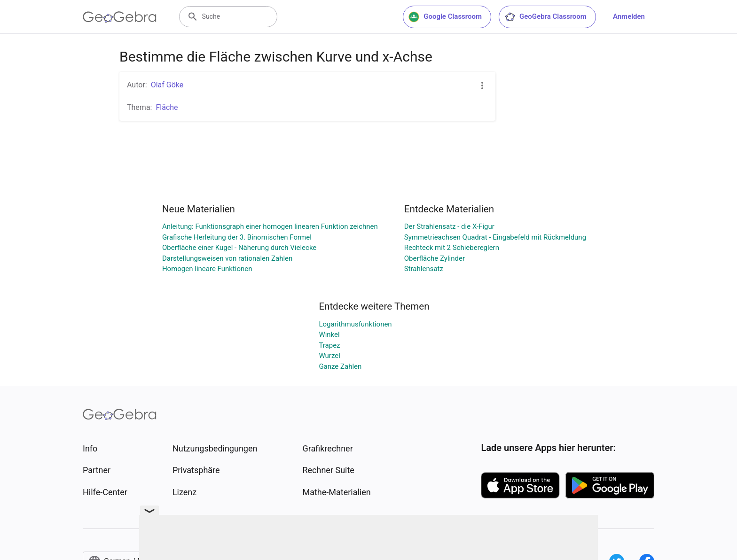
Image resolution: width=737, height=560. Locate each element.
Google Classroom (445, 17)
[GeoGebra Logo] (120, 17)
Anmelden (629, 16)
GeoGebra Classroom (545, 17)
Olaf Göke (167, 85)
